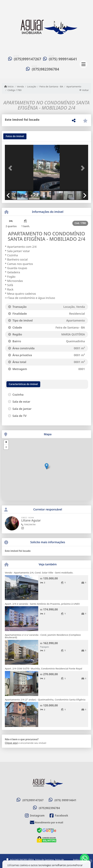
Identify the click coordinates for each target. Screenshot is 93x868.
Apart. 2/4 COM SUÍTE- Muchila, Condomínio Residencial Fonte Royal (44, 668)
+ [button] (6, 442)
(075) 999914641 (63, 59)
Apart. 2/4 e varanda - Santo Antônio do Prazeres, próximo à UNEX (42, 604)
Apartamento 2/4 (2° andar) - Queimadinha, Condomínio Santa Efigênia (45, 700)
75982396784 (28, 525)
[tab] (15, 136)
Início (9, 86)
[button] (11, 168)
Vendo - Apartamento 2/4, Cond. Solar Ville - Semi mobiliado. (39, 573)
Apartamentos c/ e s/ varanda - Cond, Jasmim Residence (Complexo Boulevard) (43, 636)
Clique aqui (11, 743)
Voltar (84, 90)
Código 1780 (14, 90)
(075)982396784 (45, 69)
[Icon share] (35, 816)
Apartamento (74, 86)
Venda (20, 86)
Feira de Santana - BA (51, 86)
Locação (32, 86)
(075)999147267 (27, 59)
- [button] (6, 447)
